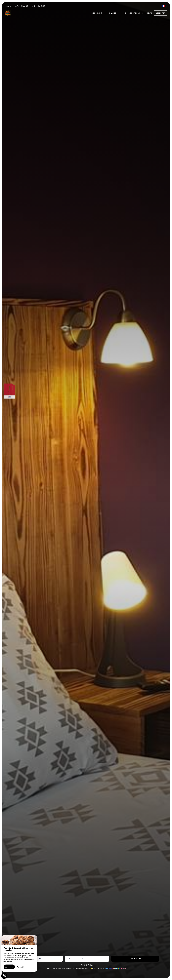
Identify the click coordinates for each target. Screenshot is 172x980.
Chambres (115, 13)
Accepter (9, 967)
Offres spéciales (134, 13)
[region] (19, 954)
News (149, 13)
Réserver (160, 13)
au (40, 959)
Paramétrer (21, 967)
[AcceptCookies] (4, 976)
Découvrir (98, 13)
